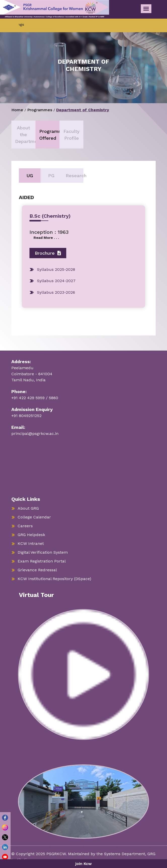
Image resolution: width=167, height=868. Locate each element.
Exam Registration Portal (42, 561)
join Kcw (83, 864)
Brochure (48, 253)
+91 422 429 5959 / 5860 (35, 398)
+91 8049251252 (26, 416)
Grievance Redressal (37, 570)
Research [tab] (75, 176)
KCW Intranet (31, 543)
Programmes (40, 110)
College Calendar (34, 517)
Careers (25, 526)
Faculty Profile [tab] (72, 135)
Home (17, 110)
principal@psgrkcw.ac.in (35, 433)
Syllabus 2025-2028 (56, 269)
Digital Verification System (43, 552)
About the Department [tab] (25, 135)
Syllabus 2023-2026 (56, 292)
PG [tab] (51, 176)
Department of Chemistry (83, 110)
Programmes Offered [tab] (49, 135)
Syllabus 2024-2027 (56, 281)
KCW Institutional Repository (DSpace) (54, 579)
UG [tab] (30, 176)
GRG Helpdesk (31, 535)
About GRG (28, 508)
